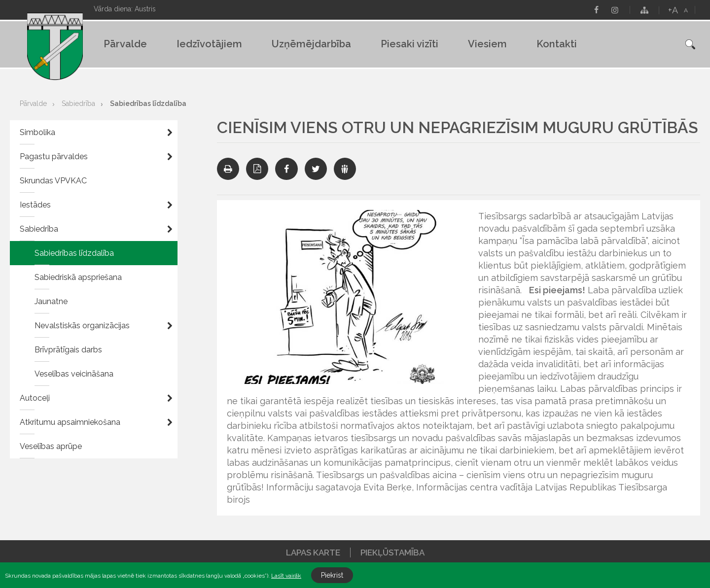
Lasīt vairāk (286, 576)
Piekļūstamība (392, 553)
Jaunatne (51, 301)
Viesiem (487, 44)
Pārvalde (125, 44)
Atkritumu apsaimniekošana (70, 422)
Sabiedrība (78, 104)
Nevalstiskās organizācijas (82, 326)
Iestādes (35, 205)
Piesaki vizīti (409, 44)
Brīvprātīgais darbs (68, 350)
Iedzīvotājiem (209, 44)
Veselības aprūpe (51, 446)
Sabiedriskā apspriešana (78, 277)
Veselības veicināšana (74, 374)
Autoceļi (35, 398)
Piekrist (332, 575)
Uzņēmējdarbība (311, 44)
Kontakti (557, 44)
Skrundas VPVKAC (53, 181)
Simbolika (37, 132)
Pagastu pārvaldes (54, 156)
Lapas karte (313, 553)
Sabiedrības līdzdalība (148, 104)
